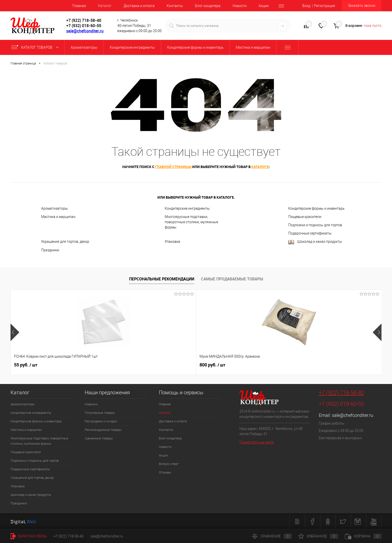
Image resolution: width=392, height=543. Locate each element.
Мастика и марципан (58, 217)
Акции (264, 6)
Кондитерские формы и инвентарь (316, 208)
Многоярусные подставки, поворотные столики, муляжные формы (191, 222)
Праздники (50, 250)
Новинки (91, 404)
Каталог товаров (36, 47)
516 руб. (175, 365)
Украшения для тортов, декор (65, 242)
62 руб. (322, 365)
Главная (79, 6)
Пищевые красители (305, 217)
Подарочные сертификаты (310, 233)
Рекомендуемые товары (103, 430)
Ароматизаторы (55, 208)
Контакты (175, 6)
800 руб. (101, 365)
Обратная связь (29, 536)
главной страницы (173, 167)
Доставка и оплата (139, 6)
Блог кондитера (208, 6)
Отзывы (165, 472)
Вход (306, 6)
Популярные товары (100, 413)
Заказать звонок (362, 6)
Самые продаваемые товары (232, 279)
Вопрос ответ (169, 464)
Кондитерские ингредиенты (187, 208)
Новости (240, 6)
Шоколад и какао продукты (315, 242)
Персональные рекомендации (162, 279)
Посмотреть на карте (257, 442)
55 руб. (26, 365)
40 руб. (248, 365)
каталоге (260, 167)
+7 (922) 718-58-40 (341, 393)
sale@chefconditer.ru (85, 31)
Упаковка (172, 242)
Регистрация (325, 6)
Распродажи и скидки (101, 421)
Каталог (105, 6)
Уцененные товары (99, 438)
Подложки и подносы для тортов (315, 225)
